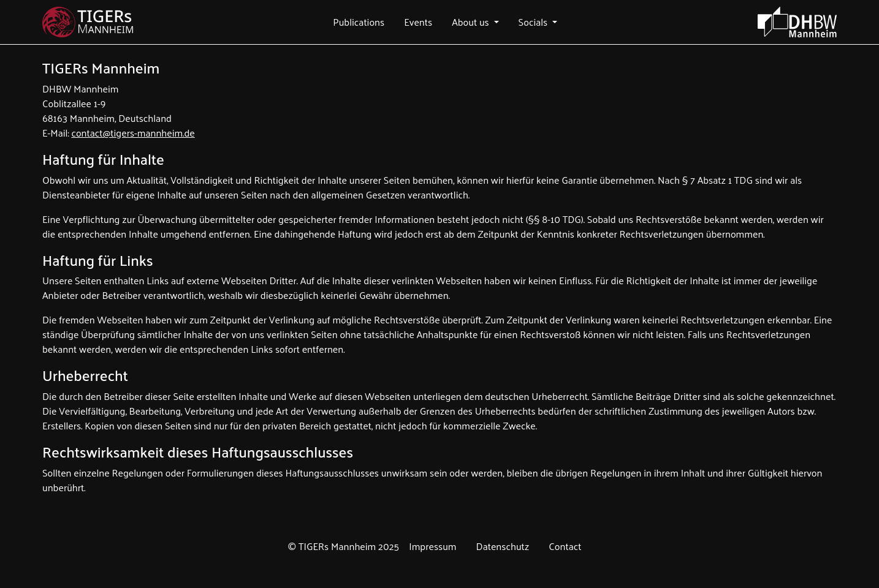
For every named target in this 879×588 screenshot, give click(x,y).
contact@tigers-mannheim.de (133, 133)
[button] (359, 22)
